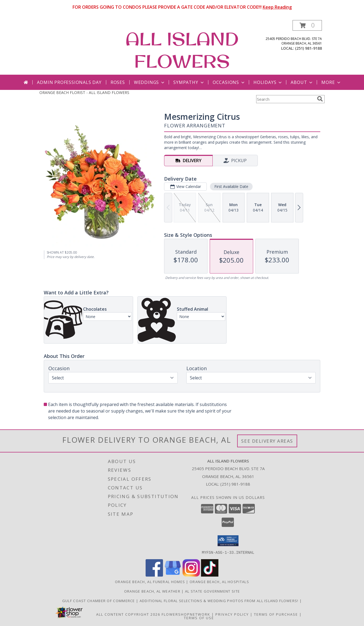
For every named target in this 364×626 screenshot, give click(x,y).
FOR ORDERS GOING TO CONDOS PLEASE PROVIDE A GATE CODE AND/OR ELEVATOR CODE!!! (182, 7)
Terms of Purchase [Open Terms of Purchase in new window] (276, 614)
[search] (320, 99)
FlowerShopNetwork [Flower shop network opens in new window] (186, 614)
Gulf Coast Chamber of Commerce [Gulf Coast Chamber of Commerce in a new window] (99, 600)
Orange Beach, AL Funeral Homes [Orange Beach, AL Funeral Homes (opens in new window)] (150, 581)
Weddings (150, 82)
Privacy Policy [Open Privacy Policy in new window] (232, 614)
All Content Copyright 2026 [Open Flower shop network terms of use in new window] (128, 614)
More (331, 82)
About (302, 82)
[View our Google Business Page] (173, 575)
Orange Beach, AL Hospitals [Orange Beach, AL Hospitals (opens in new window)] (219, 581)
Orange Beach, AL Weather (152, 591)
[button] (307, 25)
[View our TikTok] (210, 575)
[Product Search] (285, 99)
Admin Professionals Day (69, 82)
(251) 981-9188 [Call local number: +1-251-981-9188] (308, 48)
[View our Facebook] (154, 575)
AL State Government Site (212, 591)
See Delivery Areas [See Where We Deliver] (267, 441)
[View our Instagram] (191, 575)
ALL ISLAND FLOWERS (182, 50)
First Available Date (231, 186)
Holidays (268, 82)
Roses (118, 82)
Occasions (229, 82)
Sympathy (189, 82)
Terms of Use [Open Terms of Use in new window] (199, 618)
